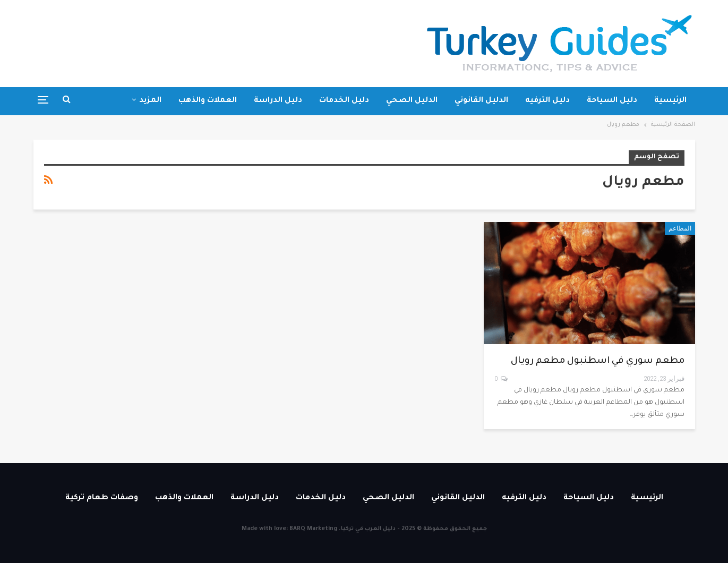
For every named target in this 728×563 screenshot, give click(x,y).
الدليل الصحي (412, 101)
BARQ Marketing (313, 529)
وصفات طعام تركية (125, 101)
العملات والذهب (208, 101)
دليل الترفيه (547, 101)
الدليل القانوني (481, 101)
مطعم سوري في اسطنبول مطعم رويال (598, 361)
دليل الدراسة (278, 101)
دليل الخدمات (344, 101)
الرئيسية (670, 101)
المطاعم (680, 228)
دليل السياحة (612, 101)
